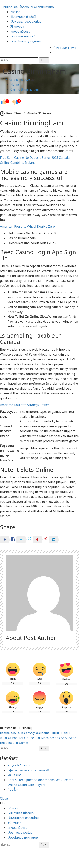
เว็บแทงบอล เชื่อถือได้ (23, 17)
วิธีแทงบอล (17, 27)
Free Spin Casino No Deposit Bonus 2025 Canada (35, 158)
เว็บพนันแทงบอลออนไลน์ (26, 22)
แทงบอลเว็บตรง (20, 32)
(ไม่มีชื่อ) (13, 790)
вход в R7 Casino (19, 765)
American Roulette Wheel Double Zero (27, 227)
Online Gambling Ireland (18, 163)
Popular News (65, 48)
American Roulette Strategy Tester (25, 405)
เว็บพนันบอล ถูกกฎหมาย (25, 41)
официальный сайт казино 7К (28, 770)
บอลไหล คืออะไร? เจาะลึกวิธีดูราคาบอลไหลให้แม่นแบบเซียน (35, 733)
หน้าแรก (15, 12)
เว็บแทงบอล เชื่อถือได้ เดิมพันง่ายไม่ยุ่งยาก (28, 7)
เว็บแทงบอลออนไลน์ (23, 36)
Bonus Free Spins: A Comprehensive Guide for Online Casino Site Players (40, 782)
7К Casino (14, 775)
